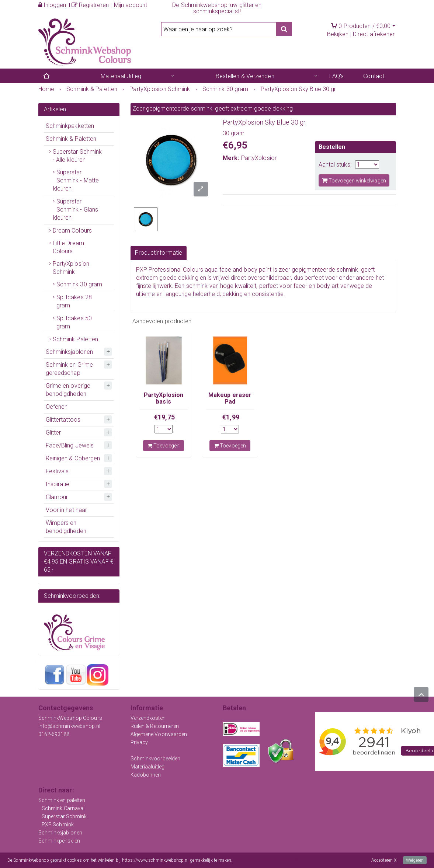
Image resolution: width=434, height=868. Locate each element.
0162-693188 (54, 734)
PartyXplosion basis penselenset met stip (164, 405)
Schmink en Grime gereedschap (70, 369)
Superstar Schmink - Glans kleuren (76, 210)
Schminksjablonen (70, 352)
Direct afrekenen (374, 34)
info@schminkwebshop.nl (69, 726)
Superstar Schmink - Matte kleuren (76, 180)
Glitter (53, 433)
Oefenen (57, 407)
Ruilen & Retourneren (155, 726)
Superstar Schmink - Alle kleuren (77, 156)
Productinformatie (159, 253)
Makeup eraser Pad (230, 398)
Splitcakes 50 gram (74, 322)
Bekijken (338, 34)
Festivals (57, 471)
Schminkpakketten (70, 126)
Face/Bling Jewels (70, 445)
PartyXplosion (259, 158)
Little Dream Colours (68, 247)
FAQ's (337, 76)
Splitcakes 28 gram (74, 301)
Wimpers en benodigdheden (66, 527)
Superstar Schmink (64, 816)
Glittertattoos (63, 420)
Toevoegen (164, 446)
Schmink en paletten (62, 800)
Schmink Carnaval (63, 808)
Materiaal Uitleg (121, 76)
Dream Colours (72, 231)
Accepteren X (384, 860)
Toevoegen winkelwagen (354, 180)
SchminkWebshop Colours (70, 718)
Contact (374, 76)
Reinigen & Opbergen (73, 458)
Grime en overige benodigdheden (68, 390)
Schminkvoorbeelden (156, 759)
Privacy (139, 742)
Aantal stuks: (335, 165)
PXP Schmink (58, 825)
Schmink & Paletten (71, 139)
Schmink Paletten (76, 339)
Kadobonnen (146, 775)
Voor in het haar (67, 510)
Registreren (90, 5)
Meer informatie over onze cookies (266, 860)
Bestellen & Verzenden (245, 76)
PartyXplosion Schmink (71, 268)
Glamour (57, 497)
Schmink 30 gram (79, 284)
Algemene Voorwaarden (159, 734)
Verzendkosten (148, 718)
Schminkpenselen (59, 841)
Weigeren (415, 860)
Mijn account (131, 5)
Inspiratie (58, 484)
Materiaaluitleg (148, 767)
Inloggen (52, 5)
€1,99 (231, 417)
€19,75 (164, 417)
